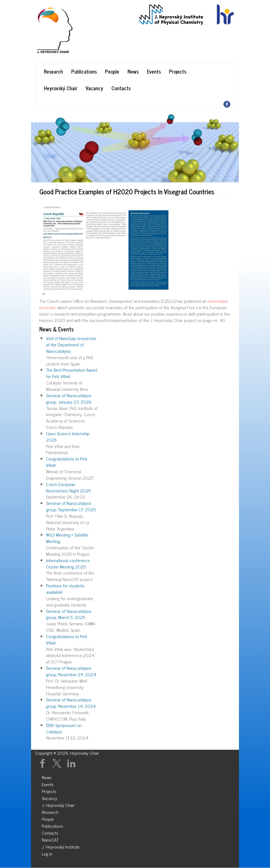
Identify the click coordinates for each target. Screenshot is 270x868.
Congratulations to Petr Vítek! (67, 462)
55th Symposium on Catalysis (64, 728)
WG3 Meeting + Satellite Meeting (67, 538)
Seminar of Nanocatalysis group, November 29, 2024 (71, 671)
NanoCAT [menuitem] (50, 839)
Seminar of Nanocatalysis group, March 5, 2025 (69, 614)
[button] (135, 251)
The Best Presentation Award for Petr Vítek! (72, 373)
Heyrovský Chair (61, 88)
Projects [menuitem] (49, 790)
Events (154, 71)
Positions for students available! (65, 589)
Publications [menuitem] (53, 825)
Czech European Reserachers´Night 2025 (68, 487)
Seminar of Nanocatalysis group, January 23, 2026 (69, 398)
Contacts (121, 88)
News (133, 71)
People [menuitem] (48, 818)
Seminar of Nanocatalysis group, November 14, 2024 (71, 703)
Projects (178, 71)
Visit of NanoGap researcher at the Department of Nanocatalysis (71, 344)
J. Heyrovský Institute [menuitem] (61, 846)
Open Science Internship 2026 (68, 436)
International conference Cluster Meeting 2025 (68, 563)
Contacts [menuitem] (50, 832)
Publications (84, 71)
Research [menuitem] (50, 811)
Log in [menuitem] (47, 853)
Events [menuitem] (48, 783)
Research (53, 71)
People (112, 71)
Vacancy (94, 88)
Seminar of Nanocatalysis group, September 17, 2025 (71, 506)
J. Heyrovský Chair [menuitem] (58, 804)
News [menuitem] (47, 777)
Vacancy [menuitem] (49, 797)
